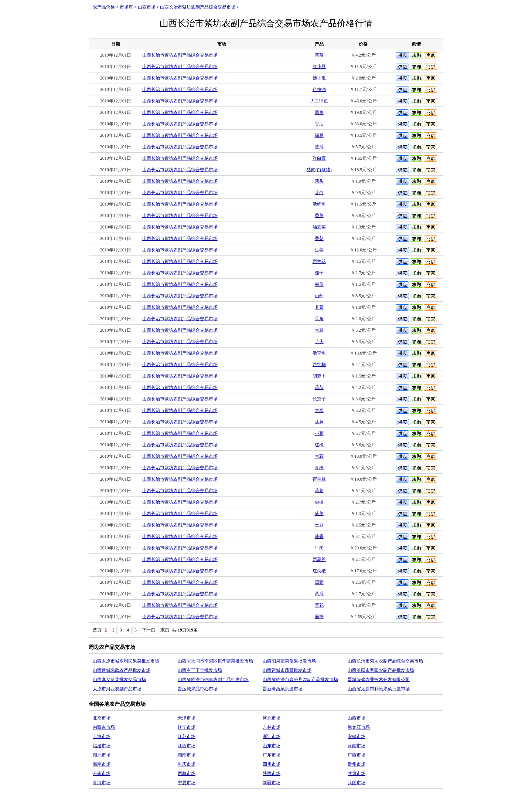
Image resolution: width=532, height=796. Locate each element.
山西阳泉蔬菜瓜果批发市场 (289, 661)
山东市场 (272, 746)
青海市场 (102, 783)
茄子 (319, 273)
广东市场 (272, 755)
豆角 (319, 319)
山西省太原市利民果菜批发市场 (379, 689)
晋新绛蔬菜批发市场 (283, 689)
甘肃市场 (357, 773)
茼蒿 (319, 582)
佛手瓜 (319, 78)
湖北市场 (102, 755)
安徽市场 (357, 736)
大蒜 (319, 456)
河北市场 (272, 718)
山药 (319, 296)
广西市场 (357, 755)
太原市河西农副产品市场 (117, 689)
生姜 (319, 250)
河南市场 (357, 746)
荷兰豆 (319, 479)
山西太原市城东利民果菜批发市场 (126, 661)
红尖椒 (319, 571)
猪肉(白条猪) (319, 170)
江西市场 (187, 746)
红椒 (319, 445)
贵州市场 (357, 764)
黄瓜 (319, 594)
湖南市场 (187, 755)
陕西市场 (272, 773)
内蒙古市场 (104, 727)
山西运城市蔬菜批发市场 (287, 670)
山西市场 (147, 7)
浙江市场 (272, 736)
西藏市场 (187, 773)
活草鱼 (319, 353)
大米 (319, 410)
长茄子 (319, 399)
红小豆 (319, 67)
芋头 (319, 342)
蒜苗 (319, 55)
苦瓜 (319, 147)
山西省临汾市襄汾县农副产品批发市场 (300, 680)
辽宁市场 (187, 727)
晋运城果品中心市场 (198, 689)
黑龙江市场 (359, 727)
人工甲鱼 (319, 101)
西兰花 (319, 261)
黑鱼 (319, 112)
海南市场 (102, 764)
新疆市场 (272, 783)
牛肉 (319, 548)
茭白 (319, 193)
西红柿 (319, 365)
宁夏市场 (187, 783)
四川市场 (272, 764)
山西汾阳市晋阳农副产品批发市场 (381, 670)
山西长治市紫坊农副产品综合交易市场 (198, 7)
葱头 (319, 181)
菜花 (319, 605)
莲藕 (319, 422)
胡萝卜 (319, 376)
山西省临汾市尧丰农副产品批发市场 (213, 680)
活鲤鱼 (319, 204)
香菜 (319, 216)
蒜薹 (319, 491)
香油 (319, 124)
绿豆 (319, 135)
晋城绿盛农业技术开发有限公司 (379, 680)
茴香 (319, 536)
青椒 (319, 468)
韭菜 (319, 307)
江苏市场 (187, 736)
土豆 (319, 525)
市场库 (126, 7)
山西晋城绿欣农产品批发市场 (122, 670)
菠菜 (319, 514)
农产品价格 (104, 7)
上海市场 (102, 736)
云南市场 (102, 773)
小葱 (319, 433)
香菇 (319, 238)
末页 (165, 630)
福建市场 (102, 746)
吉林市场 (272, 727)
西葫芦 (319, 559)
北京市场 (102, 718)
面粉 (319, 617)
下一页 (149, 630)
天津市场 (187, 718)
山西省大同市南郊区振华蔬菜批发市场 (215, 661)
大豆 (319, 330)
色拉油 (319, 89)
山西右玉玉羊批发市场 (200, 670)
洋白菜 (319, 158)
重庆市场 (187, 764)
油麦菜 (319, 227)
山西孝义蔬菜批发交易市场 (119, 680)
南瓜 (319, 284)
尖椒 (319, 502)
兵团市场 (357, 783)
